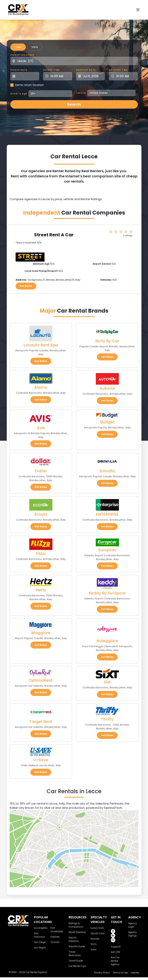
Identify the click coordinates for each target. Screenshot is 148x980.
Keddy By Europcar (107, 593)
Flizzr (41, 554)
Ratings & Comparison (76, 925)
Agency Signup (132, 934)
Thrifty (107, 719)
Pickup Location (22, 55)
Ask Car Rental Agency (115, 961)
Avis (41, 428)
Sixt (107, 682)
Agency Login (132, 925)
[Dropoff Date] (93, 76)
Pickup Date (19, 70)
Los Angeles (41, 928)
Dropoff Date (86, 70)
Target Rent (41, 722)
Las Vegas (40, 948)
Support (116, 947)
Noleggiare (107, 641)
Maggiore (41, 633)
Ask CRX (115, 952)
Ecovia (41, 514)
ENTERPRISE (107, 514)
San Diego (40, 942)
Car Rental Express (36, 972)
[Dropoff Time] (126, 76)
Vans (35, 47)
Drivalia (107, 471)
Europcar (107, 550)
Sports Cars (97, 933)
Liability (135, 973)
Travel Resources (75, 954)
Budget (107, 422)
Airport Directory (74, 939)
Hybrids (95, 939)
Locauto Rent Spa (41, 345)
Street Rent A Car (54, 235)
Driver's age (19, 94)
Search (74, 104)
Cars (18, 47)
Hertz (41, 590)
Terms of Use (120, 973)
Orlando (55, 937)
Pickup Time (51, 70)
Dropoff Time (118, 70)
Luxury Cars (97, 928)
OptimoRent (41, 680)
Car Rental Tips (77, 966)
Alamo (41, 387)
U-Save (41, 760)
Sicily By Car (107, 341)
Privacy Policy (102, 973)
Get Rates (26, 286)
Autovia (107, 388)
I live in (81, 93)
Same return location (29, 85)
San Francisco (40, 935)
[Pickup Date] (27, 76)
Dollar (41, 471)
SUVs (94, 944)
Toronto (55, 942)
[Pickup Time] (60, 76)
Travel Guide (76, 961)
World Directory (77, 932)
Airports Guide (77, 946)
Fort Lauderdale (57, 930)
